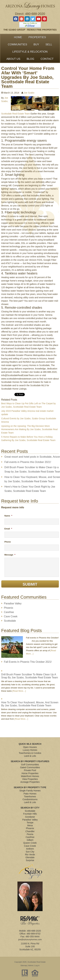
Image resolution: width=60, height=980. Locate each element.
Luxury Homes (30, 750)
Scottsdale (10, 621)
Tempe (30, 823)
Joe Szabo (29, 93)
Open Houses (30, 747)
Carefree (9, 612)
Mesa (30, 825)
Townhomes (30, 796)
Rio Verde (30, 855)
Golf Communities (30, 765)
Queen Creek (30, 843)
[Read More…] (19, 691)
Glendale (30, 857)
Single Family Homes (30, 791)
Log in (37, 965)
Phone (8, 542)
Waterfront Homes (30, 776)
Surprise (30, 860)
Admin (31, 965)
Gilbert (30, 840)
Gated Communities (30, 767)
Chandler (30, 831)
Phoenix (9, 608)
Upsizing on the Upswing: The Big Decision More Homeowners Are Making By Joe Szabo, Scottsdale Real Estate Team (30, 429)
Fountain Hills (30, 814)
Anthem (30, 849)
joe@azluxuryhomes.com (30, 939)
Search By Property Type (30, 787)
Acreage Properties (30, 782)
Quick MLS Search (30, 744)
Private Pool (30, 770)
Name (8, 516)
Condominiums (30, 799)
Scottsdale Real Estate (37, 962)
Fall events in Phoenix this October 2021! (28, 462)
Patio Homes (30, 794)
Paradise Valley (13, 603)
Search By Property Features (30, 761)
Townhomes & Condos (30, 753)
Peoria (30, 834)
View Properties (30, 779)
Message (10, 555)
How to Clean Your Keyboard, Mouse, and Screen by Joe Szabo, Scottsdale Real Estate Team (30, 704)
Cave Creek (11, 616)
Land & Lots (30, 756)
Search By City (30, 808)
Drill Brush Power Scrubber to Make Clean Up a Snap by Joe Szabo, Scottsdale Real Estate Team (30, 676)
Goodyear (30, 817)
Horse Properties (30, 773)
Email (8, 529)
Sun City (30, 852)
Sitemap (24, 965)
